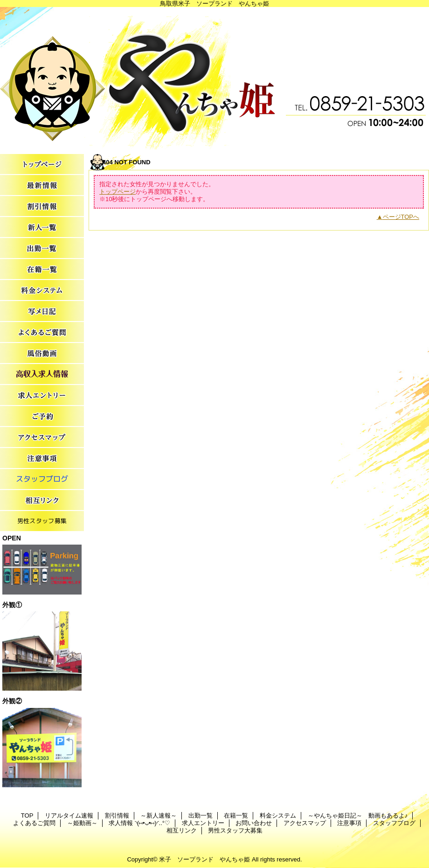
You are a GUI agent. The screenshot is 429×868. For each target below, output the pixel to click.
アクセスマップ (42, 437)
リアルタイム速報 (42, 185)
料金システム (42, 290)
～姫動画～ (42, 353)
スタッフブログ (42, 479)
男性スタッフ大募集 (42, 521)
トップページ (118, 192)
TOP (42, 164)
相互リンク (42, 500)
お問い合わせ (42, 416)
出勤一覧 (42, 248)
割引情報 (42, 206)
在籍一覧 (42, 269)
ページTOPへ (401, 217)
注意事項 (42, 458)
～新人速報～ (42, 227)
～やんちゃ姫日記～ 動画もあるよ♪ (42, 311)
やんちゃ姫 (214, 78)
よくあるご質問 (42, 332)
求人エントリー (42, 395)
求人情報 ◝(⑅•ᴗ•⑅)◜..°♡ (42, 374)
